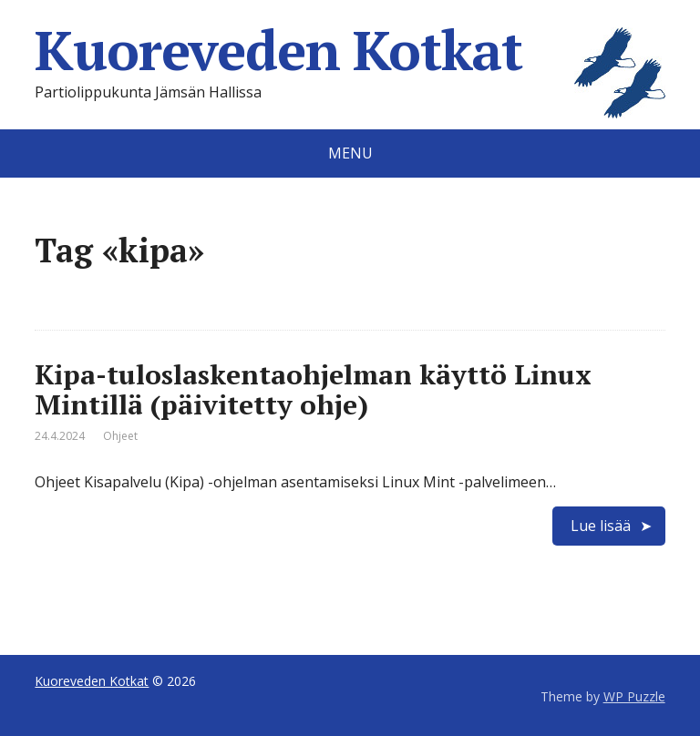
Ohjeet (120, 436)
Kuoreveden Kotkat (350, 50)
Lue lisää (601, 526)
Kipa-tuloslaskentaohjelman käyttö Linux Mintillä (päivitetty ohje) (313, 389)
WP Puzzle (634, 696)
